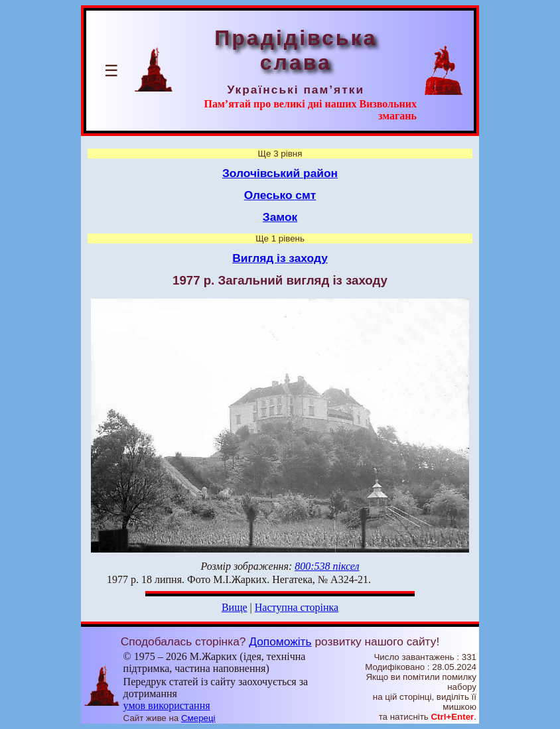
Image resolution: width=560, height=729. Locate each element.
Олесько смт (280, 195)
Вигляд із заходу (280, 258)
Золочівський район (280, 173)
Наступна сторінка (297, 607)
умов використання (167, 705)
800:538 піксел (327, 566)
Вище (235, 607)
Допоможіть (280, 641)
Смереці (198, 718)
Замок (280, 217)
